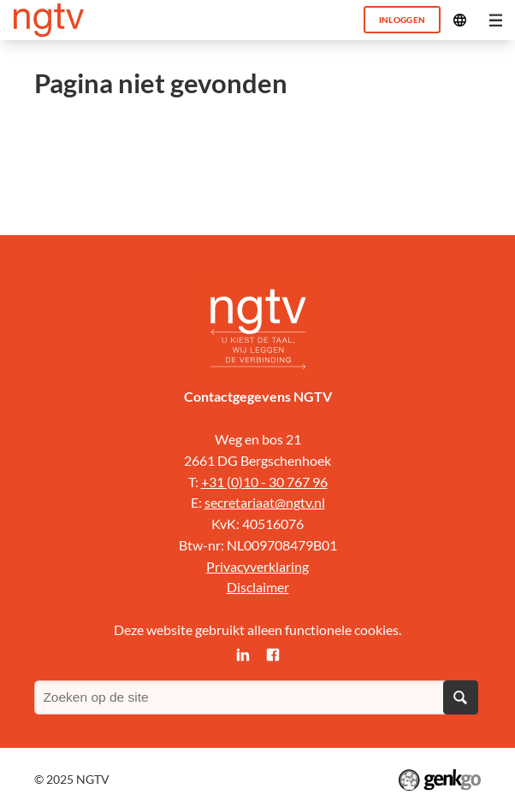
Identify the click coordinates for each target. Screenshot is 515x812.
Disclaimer (258, 587)
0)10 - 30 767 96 (279, 482)
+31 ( (216, 482)
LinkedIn (243, 654)
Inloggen (403, 20)
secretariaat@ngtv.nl (265, 503)
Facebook (272, 654)
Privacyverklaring (257, 567)
